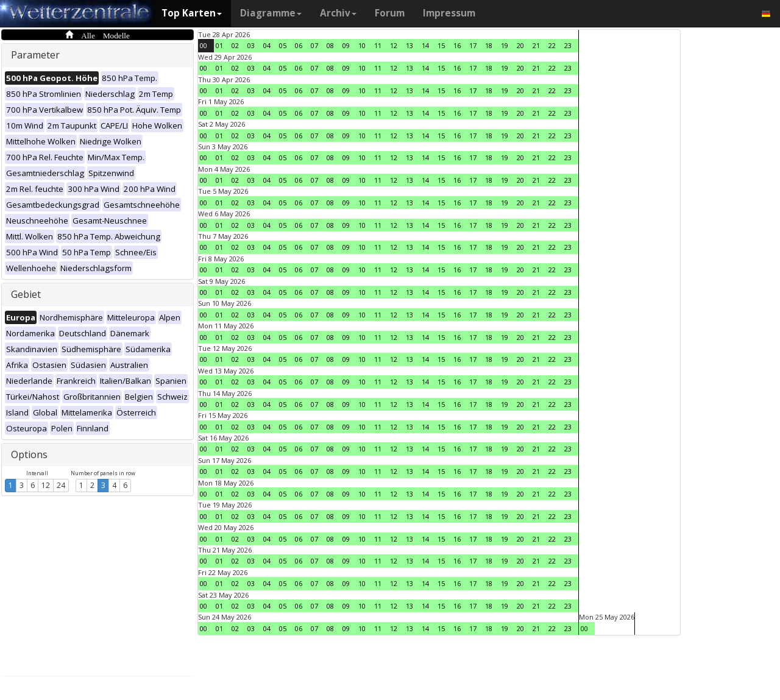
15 (441, 45)
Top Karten (192, 13)
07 (314, 45)
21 (536, 45)
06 (299, 45)
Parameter (35, 55)
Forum (390, 13)
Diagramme (271, 13)
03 (251, 45)
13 (409, 45)
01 (219, 45)
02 (235, 45)
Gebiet (26, 294)
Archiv (338, 13)
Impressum (449, 13)
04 (267, 45)
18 (489, 45)
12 (46, 485)
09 (346, 45)
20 (520, 45)
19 (505, 45)
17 (473, 45)
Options (29, 454)
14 (425, 45)
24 (61, 485)
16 (457, 45)
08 (330, 45)
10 (362, 45)
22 (552, 45)
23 (568, 45)
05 (283, 45)
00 (204, 45)
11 (378, 45)
